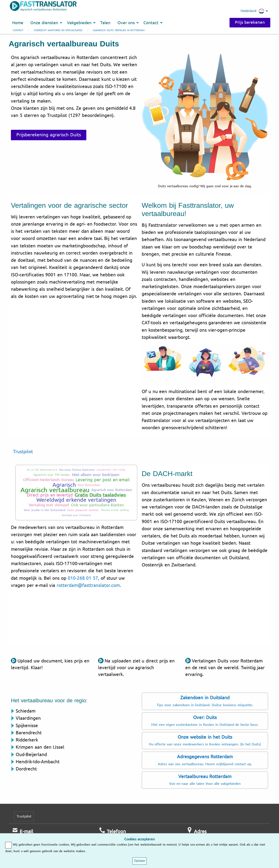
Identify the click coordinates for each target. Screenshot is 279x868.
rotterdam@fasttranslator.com (88, 585)
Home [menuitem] (18, 23)
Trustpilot (23, 452)
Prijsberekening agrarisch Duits (49, 135)
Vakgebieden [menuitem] (79, 23)
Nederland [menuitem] (252, 11)
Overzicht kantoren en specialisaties (58, 30)
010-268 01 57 (83, 578)
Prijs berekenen (250, 22)
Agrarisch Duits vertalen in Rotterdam (119, 30)
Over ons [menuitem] (126, 23)
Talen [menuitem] (105, 23)
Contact (18, 30)
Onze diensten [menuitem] (44, 23)
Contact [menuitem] (151, 23)
